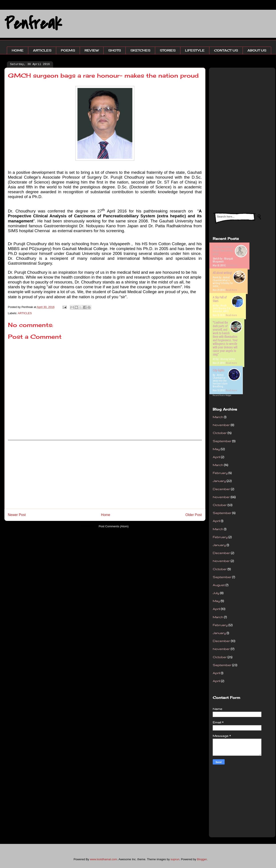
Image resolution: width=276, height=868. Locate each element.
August (219, 585)
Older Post (194, 515)
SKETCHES (140, 50)
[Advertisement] (105, 474)
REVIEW (92, 50)
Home (106, 515)
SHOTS (115, 50)
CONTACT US (226, 50)
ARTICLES (42, 50)
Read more (232, 265)
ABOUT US (257, 50)
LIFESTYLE (195, 50)
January (219, 481)
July (216, 593)
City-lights (219, 370)
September (222, 441)
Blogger (202, 859)
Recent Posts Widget (222, 395)
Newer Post (17, 515)
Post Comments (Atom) (114, 526)
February (220, 473)
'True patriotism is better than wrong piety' (223, 250)
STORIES (168, 50)
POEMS (68, 50)
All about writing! (222, 273)
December (221, 489)
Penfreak (33, 24)
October (220, 433)
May (216, 449)
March (218, 417)
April (216, 457)
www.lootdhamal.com (103, 859)
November (221, 425)
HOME (18, 50)
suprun (175, 859)
